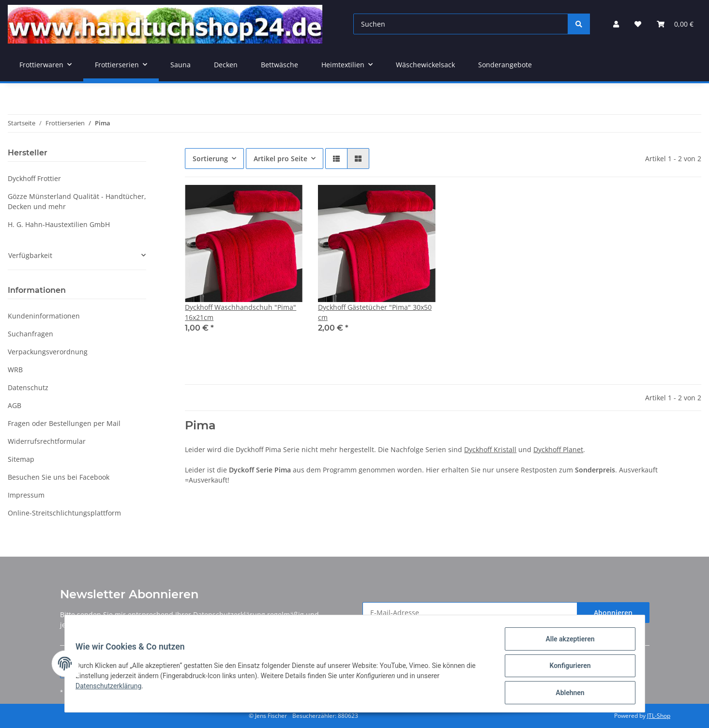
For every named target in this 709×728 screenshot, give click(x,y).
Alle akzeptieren (566, 643)
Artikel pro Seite (280, 159)
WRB (15, 370)
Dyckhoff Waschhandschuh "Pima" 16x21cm (241, 312)
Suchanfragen (30, 334)
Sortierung (210, 159)
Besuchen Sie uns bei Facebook (59, 477)
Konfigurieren (566, 668)
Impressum (26, 495)
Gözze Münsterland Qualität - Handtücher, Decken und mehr (77, 201)
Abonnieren (613, 613)
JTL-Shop (659, 716)
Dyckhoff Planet (558, 449)
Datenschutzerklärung (229, 614)
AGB (15, 405)
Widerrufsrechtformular (47, 441)
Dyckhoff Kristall (490, 449)
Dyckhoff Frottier (34, 178)
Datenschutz (28, 387)
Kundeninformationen (44, 316)
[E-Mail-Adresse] (470, 613)
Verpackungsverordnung (48, 352)
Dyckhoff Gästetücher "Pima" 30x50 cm (375, 312)
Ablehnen (566, 694)
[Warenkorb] (675, 24)
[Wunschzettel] (638, 24)
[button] (616, 24)
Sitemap (21, 459)
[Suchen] (461, 24)
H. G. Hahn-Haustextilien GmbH (59, 224)
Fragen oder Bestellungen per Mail (64, 423)
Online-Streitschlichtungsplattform (64, 513)
